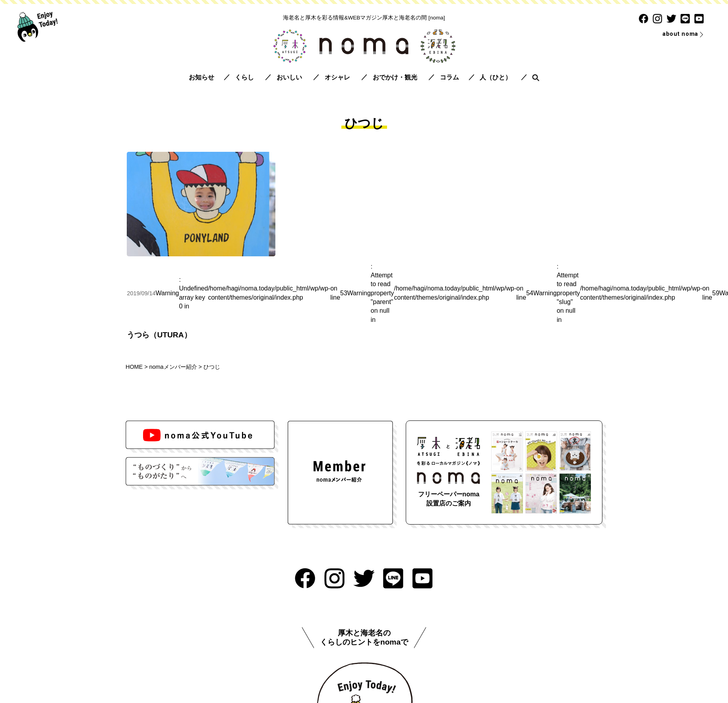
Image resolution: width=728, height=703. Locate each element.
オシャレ (337, 77)
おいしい (289, 77)
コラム (449, 77)
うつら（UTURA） (159, 335)
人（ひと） (496, 77)
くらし (244, 77)
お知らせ (201, 77)
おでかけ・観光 (395, 77)
